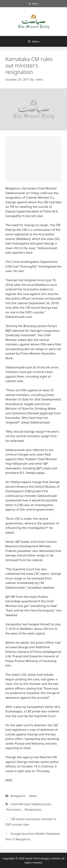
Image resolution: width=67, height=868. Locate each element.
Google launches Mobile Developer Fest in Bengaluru (33, 836)
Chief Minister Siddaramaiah (31, 804)
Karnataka (14, 809)
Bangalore (18, 796)
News (33, 796)
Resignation (33, 809)
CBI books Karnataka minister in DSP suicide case (31, 822)
